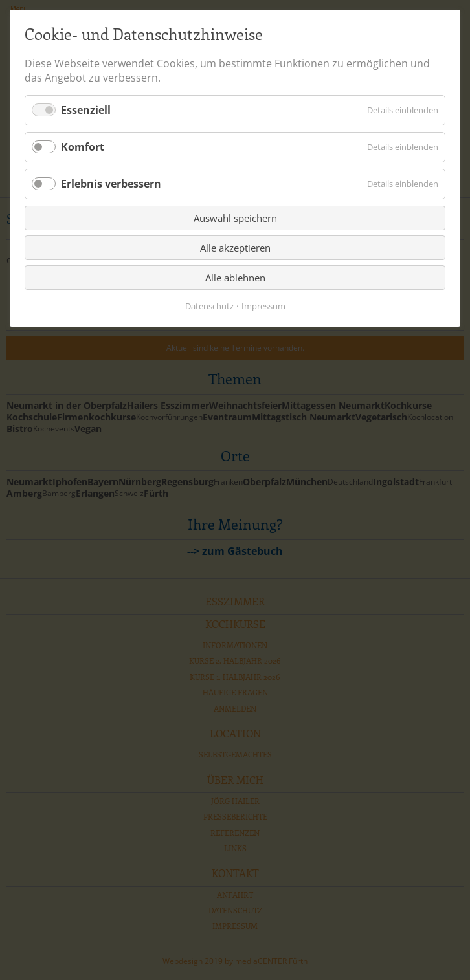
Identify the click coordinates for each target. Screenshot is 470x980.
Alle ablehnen (235, 278)
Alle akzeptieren (235, 248)
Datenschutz (209, 306)
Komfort (83, 147)
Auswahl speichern (235, 218)
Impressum (263, 306)
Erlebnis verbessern (111, 184)
